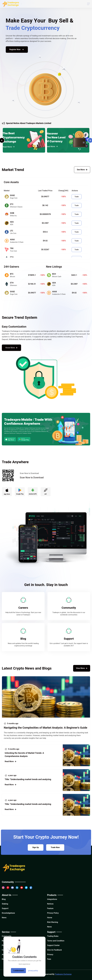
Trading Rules (53, 936)
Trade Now (55, 847)
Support (5, 908)
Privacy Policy (53, 913)
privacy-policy (33, 971)
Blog (4, 899)
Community (7, 936)
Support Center (53, 945)
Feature (50, 908)
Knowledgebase (8, 913)
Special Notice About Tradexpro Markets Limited (27, 123)
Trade (77, 197)
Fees (49, 959)
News (4, 918)
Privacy (50, 954)
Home (50, 918)
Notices (50, 904)
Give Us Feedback (55, 950)
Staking (5, 904)
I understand (18, 971)
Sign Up (36, 847)
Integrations (52, 899)
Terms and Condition (56, 941)
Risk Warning (53, 922)
